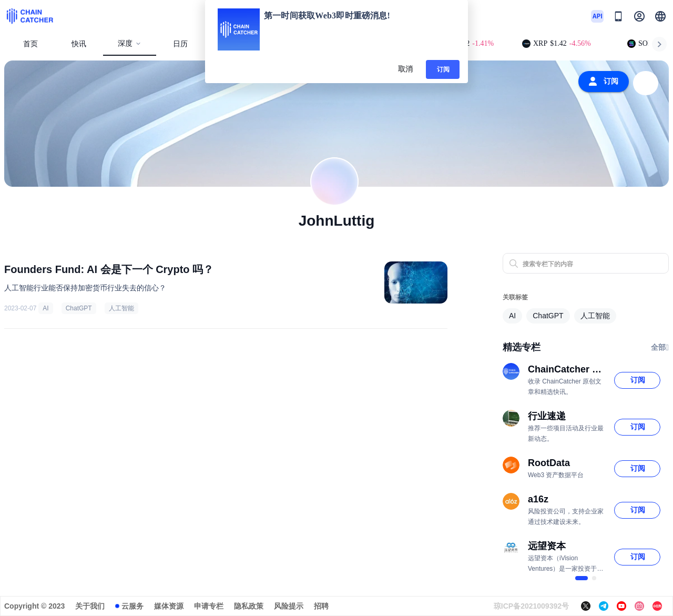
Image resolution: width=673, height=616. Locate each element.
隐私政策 (249, 606)
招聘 (321, 606)
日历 (180, 44)
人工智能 (121, 308)
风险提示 (289, 606)
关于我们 (90, 606)
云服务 (132, 606)
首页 (30, 44)
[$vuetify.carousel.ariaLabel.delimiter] (582, 578)
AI (45, 308)
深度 (130, 43)
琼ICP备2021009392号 (531, 606)
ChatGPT (79, 308)
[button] (660, 16)
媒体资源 (169, 606)
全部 (660, 348)
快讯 (79, 44)
